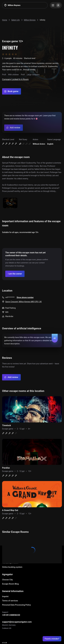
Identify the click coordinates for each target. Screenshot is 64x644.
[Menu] (56, 5)
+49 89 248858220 (11, 615)
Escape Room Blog (10, 584)
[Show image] (10, 203)
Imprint (5, 596)
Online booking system (12, 567)
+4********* (10, 297)
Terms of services (10, 601)
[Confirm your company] (15, 274)
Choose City (7, 580)
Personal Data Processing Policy (16, 605)
